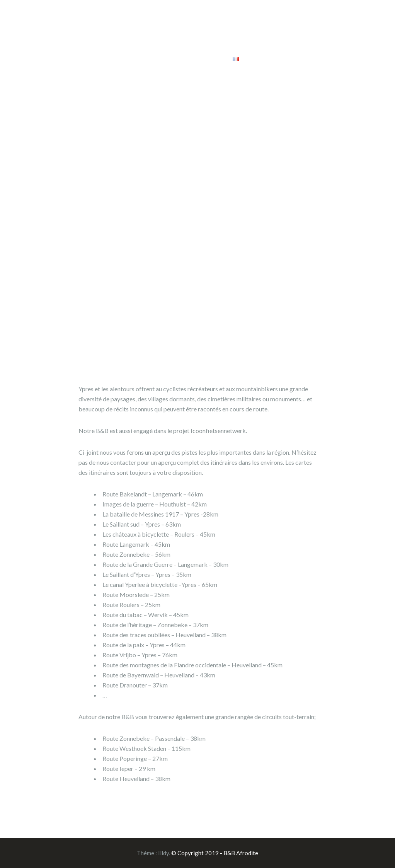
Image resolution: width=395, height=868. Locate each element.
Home (149, 23)
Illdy (163, 853)
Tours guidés (244, 23)
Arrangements (298, 23)
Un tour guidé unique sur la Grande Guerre (216, 43)
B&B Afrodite (60, 39)
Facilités (192, 23)
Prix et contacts (315, 43)
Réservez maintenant (187, 58)
